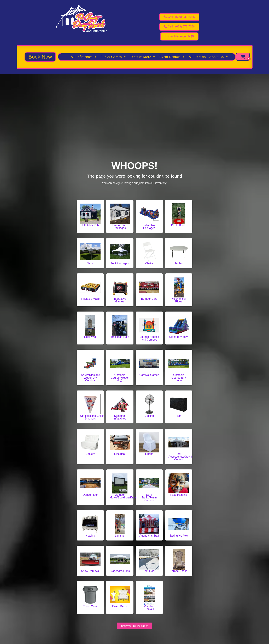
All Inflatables (84, 59)
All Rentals (197, 58)
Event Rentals (172, 59)
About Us (219, 59)
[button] (40, 59)
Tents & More (143, 59)
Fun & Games (113, 59)
